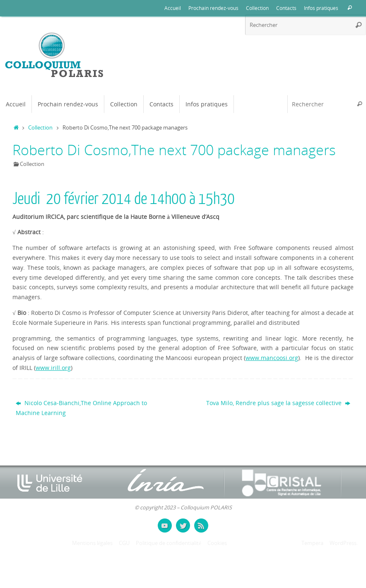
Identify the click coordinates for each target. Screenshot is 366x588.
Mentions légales (93, 543)
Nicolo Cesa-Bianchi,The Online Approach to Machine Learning (81, 408)
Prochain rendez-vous (213, 8)
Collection (257, 8)
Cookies (217, 543)
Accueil (173, 8)
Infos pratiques (321, 8)
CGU (124, 543)
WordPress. (344, 543)
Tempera (312, 543)
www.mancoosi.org (272, 358)
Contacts (286, 8)
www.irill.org (53, 368)
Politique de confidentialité (169, 543)
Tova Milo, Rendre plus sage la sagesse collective (278, 403)
